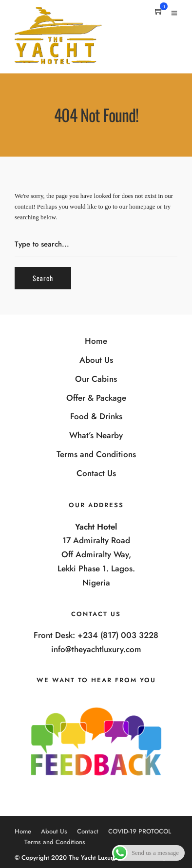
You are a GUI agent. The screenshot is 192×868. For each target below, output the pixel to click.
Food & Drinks (96, 416)
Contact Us (96, 473)
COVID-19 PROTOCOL (140, 831)
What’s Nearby (96, 435)
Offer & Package (96, 398)
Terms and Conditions (96, 454)
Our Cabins (96, 379)
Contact (88, 831)
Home (96, 341)
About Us (96, 360)
